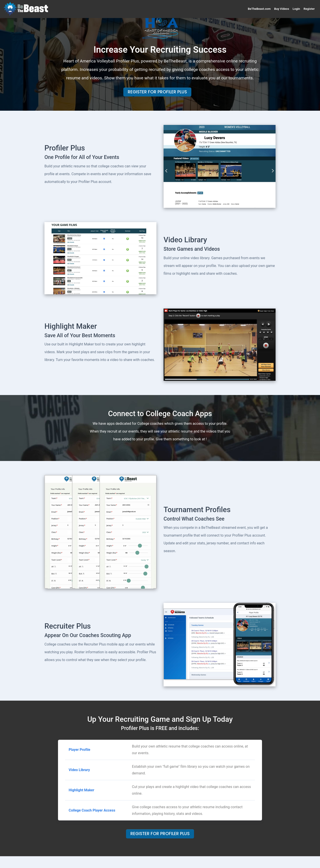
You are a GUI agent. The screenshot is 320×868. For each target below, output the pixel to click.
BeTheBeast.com (259, 9)
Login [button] (296, 9)
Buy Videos (282, 9)
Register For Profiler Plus (157, 92)
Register (309, 9)
